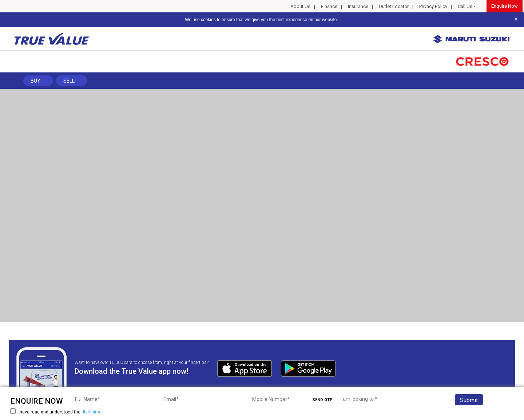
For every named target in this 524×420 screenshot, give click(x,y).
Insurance (358, 6)
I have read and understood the (57, 412)
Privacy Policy (433, 6)
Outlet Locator (394, 6)
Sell (69, 81)
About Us (300, 6)
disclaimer (92, 412)
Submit (469, 400)
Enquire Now (505, 6)
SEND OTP (322, 400)
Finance (329, 6)
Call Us (465, 6)
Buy (35, 81)
